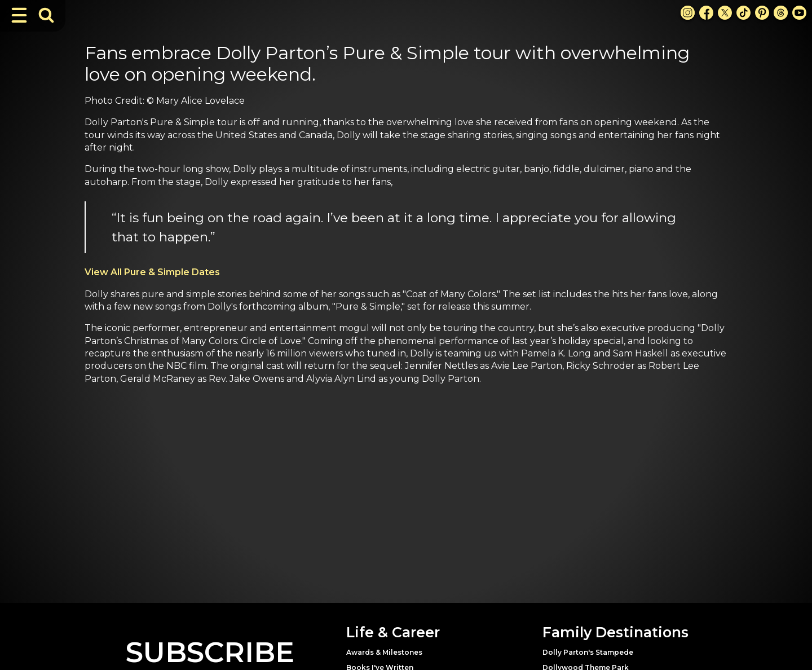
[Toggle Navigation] (19, 15)
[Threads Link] (781, 13)
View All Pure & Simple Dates (152, 272)
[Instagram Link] (688, 13)
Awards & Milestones (384, 652)
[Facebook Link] (706, 13)
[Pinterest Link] (762, 13)
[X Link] (725, 13)
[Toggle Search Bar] (46, 15)
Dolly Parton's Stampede (588, 652)
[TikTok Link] (743, 13)
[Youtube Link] (799, 13)
